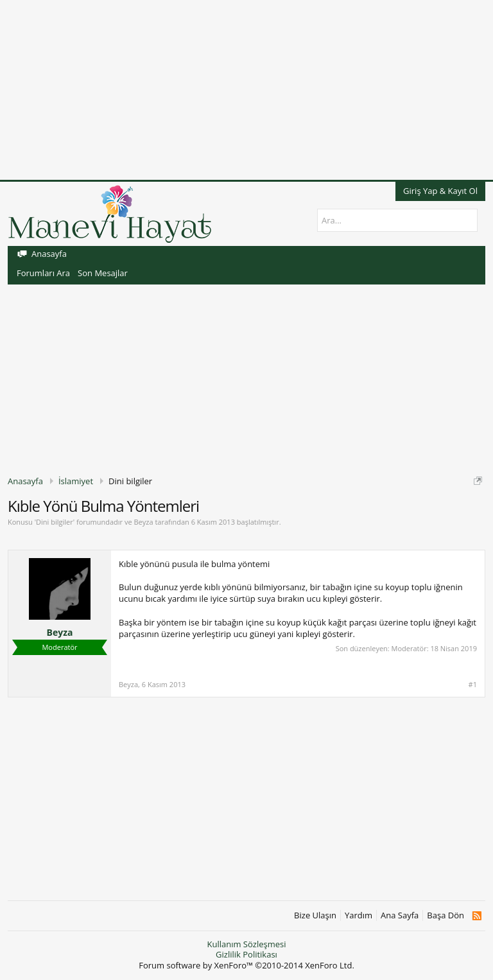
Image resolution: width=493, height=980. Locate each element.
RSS (477, 916)
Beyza (143, 522)
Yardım (359, 915)
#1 (473, 685)
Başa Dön (445, 915)
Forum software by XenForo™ (246, 965)
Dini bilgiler (55, 522)
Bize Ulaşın (315, 915)
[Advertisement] (246, 90)
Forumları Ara (43, 273)
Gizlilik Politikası (246, 954)
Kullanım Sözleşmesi (246, 944)
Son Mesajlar (103, 273)
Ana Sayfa (400, 915)
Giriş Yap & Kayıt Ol (440, 191)
